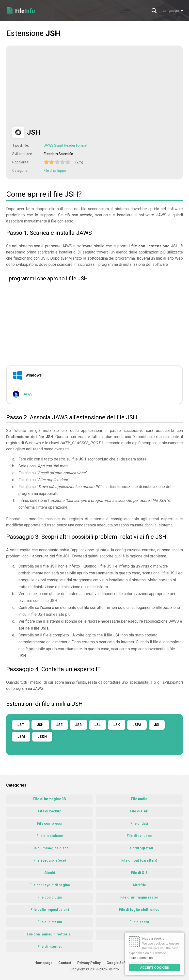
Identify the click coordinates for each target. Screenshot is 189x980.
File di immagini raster (139, 897)
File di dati (139, 823)
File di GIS (139, 873)
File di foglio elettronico (139, 910)
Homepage (43, 963)
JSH (40, 725)
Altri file (139, 885)
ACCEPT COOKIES (154, 968)
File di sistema (50, 922)
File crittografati (139, 848)
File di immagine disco (50, 848)
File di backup (50, 811)
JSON (42, 737)
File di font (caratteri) (139, 860)
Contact (65, 963)
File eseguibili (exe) (50, 860)
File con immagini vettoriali (50, 934)
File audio (139, 799)
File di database (50, 836)
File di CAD (139, 811)
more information (141, 958)
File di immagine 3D (50, 799)
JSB (79, 725)
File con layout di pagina (50, 885)
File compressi (50, 823)
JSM (21, 737)
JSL (98, 725)
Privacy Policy (89, 963)
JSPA (137, 725)
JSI (157, 725)
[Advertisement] (54, 86)
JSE (59, 725)
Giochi (50, 873)
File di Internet (50, 947)
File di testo (139, 922)
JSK (117, 725)
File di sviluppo (55, 171)
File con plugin (50, 897)
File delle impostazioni (50, 910)
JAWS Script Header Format (66, 145)
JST (21, 725)
